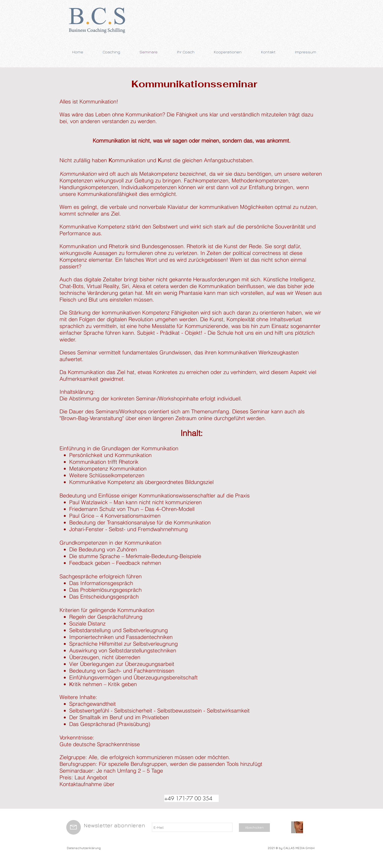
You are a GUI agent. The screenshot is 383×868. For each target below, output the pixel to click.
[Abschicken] (254, 828)
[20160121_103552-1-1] (297, 827)
